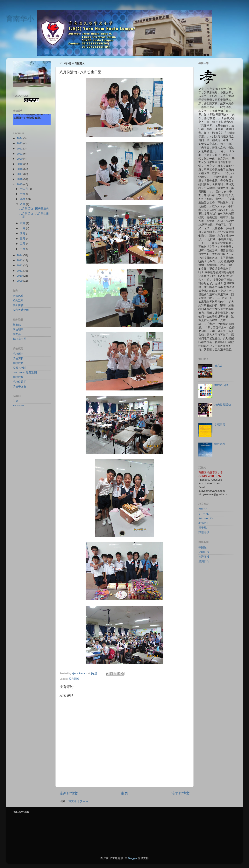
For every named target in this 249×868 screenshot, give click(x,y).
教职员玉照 (19, 339)
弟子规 (203, 528)
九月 (23, 199)
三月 (23, 239)
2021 (20, 154)
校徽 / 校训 (19, 368)
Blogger (133, 858)
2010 (20, 276)
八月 (23, 204)
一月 (23, 249)
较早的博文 (180, 793)
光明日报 (204, 552)
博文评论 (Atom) (78, 801)
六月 (23, 223)
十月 (23, 194)
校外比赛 (18, 305)
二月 (23, 244)
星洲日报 (204, 561)
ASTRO (203, 509)
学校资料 (18, 358)
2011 (20, 271)
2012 (20, 265)
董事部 (17, 325)
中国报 (203, 547)
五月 (23, 228)
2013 (20, 260)
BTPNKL (204, 514)
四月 (23, 234)
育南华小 (20, 19)
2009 (20, 281)
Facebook (18, 406)
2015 (20, 184)
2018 (20, 169)
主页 (124, 793)
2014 (20, 255)
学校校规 (18, 377)
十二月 (24, 189)
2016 (20, 179)
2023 (20, 143)
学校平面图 (19, 386)
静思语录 (204, 532)
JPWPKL (204, 523)
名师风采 (18, 296)
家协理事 (18, 330)
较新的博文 (69, 793)
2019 (20, 164)
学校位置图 (19, 382)
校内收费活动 (21, 310)
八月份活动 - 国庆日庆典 (34, 209)
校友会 (17, 334)
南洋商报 (204, 557)
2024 (20, 138)
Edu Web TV (206, 518)
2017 (20, 174)
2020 (20, 159)
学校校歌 (18, 363)
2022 (20, 149)
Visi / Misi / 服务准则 (25, 372)
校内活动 (74, 679)
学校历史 (18, 354)
